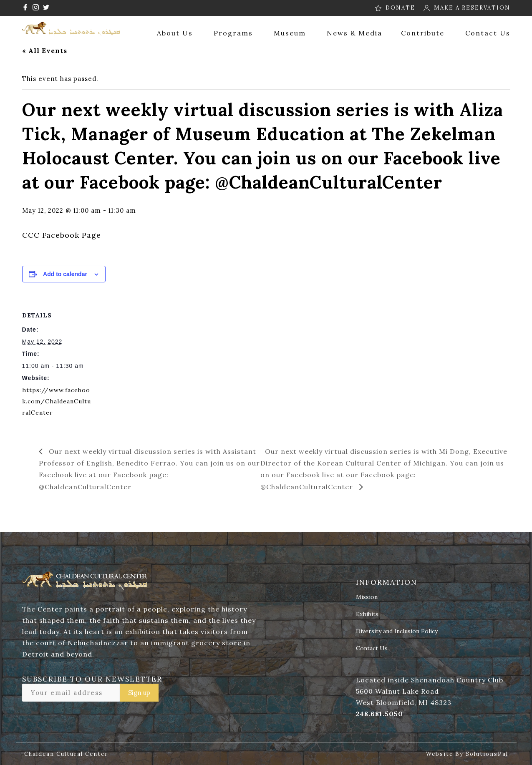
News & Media (354, 33)
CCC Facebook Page (62, 235)
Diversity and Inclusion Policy (397, 632)
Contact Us (488, 33)
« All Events (45, 50)
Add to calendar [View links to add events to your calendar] (65, 274)
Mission (367, 597)
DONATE (400, 8)
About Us (175, 33)
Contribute (423, 33)
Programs (233, 33)
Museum (290, 33)
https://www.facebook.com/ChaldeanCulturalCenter (57, 401)
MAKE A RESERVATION (472, 8)
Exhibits (367, 614)
